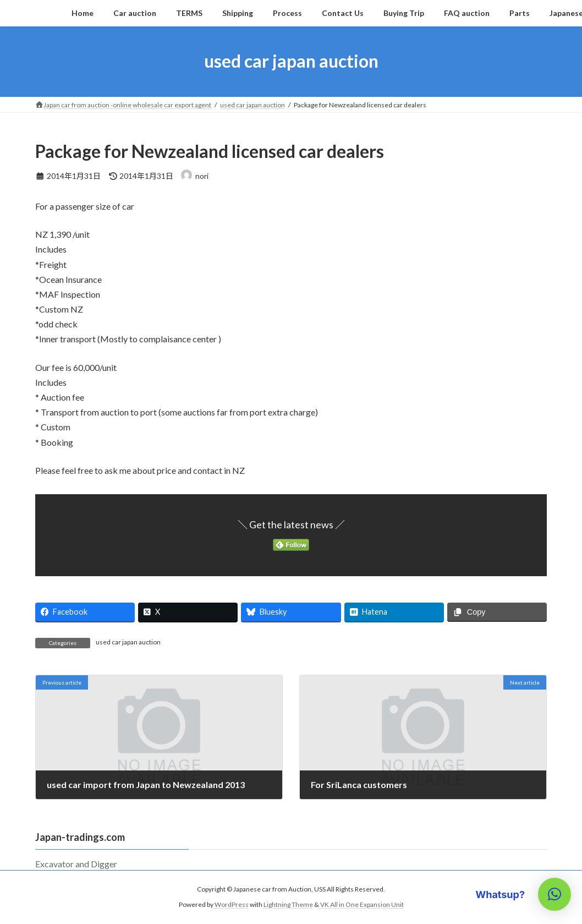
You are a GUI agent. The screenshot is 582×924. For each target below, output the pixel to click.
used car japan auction (128, 642)
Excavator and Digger (81, 864)
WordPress (232, 904)
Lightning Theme (288, 904)
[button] (554, 894)
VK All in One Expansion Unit (362, 904)
